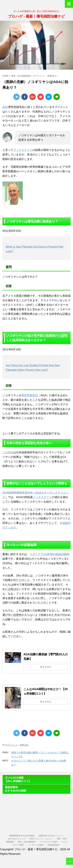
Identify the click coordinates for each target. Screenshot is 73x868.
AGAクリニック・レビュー (41, 839)
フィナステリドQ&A (48, 842)
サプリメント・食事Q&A (17, 745)
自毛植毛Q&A (54, 845)
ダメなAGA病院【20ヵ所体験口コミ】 (18, 779)
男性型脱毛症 (30, 395)
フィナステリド (23, 150)
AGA (5, 107)
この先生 (8, 452)
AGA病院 (8, 493)
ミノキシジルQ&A (36, 845)
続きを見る (46, 667)
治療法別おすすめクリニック (51, 836)
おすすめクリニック (17, 839)
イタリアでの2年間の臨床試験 (48, 554)
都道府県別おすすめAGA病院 (16, 789)
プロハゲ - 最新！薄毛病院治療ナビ (37, 16)
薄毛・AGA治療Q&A (27, 842)
